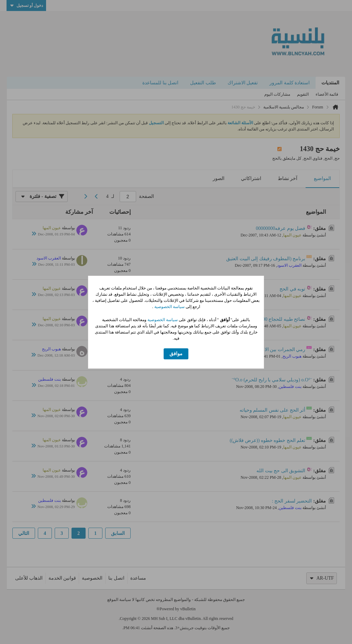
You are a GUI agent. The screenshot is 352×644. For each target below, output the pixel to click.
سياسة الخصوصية (169, 307)
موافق (176, 354)
